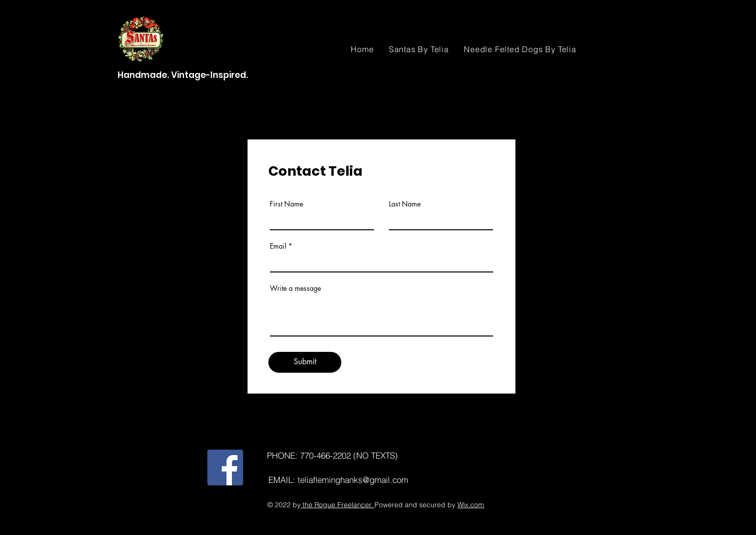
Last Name (405, 204)
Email (278, 246)
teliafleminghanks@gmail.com (353, 480)
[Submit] (305, 362)
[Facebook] (225, 468)
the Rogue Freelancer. (338, 505)
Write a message (295, 288)
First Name (286, 204)
